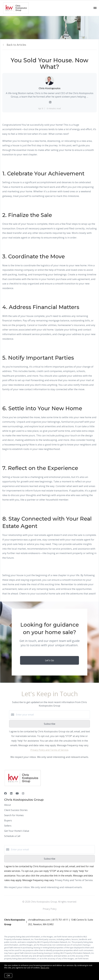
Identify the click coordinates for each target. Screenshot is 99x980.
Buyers (8, 820)
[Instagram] (23, 793)
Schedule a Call (12, 836)
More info (45, 968)
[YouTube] (17, 793)
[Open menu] (95, 8)
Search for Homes (14, 815)
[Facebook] (5, 793)
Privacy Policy (50, 909)
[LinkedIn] (11, 793)
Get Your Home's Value (17, 831)
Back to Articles (16, 45)
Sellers (8, 826)
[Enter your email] (52, 715)
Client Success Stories (16, 810)
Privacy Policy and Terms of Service (49, 750)
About (8, 805)
